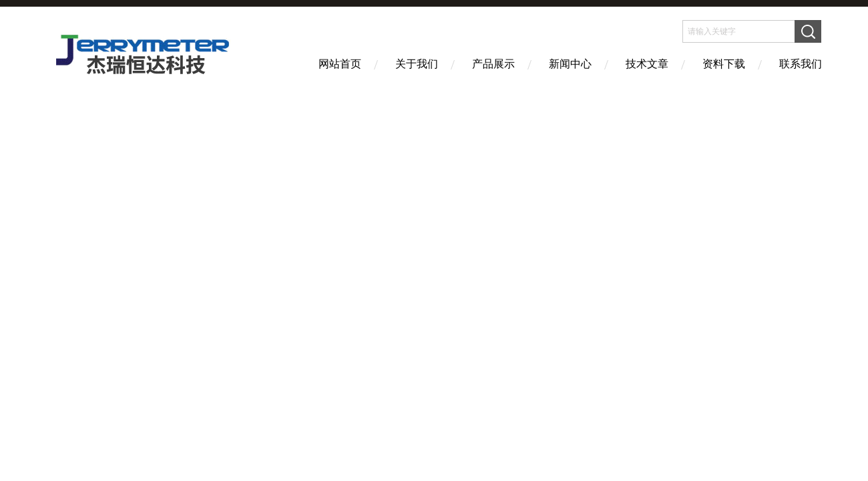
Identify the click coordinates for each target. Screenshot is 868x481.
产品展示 (493, 64)
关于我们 (417, 64)
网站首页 (340, 64)
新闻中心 (570, 64)
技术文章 (647, 64)
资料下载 (724, 64)
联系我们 (801, 64)
